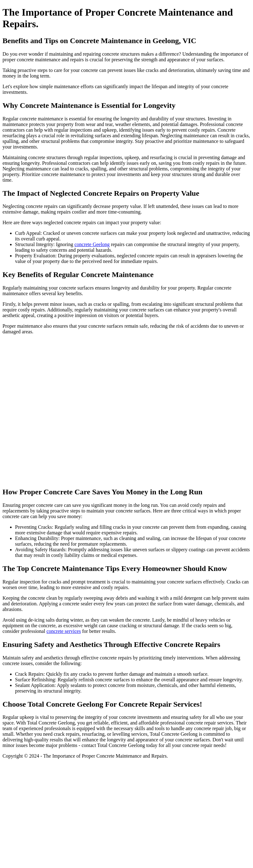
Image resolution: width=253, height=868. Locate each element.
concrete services (64, 631)
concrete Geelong (92, 244)
